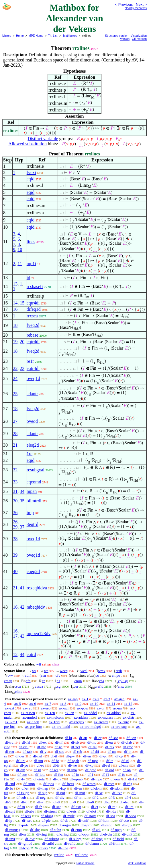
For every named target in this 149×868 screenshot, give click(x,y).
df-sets (71, 811)
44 (22, 654)
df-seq (57, 807)
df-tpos (49, 784)
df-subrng (52, 839)
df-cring (62, 834)
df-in (128, 752)
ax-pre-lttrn (34, 727)
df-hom (104, 820)
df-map (43, 788)
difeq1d (34, 309)
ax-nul (64, 708)
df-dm (21, 770)
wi (34, 671)
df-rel (106, 765)
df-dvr (30, 839)
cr (43, 681)
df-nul (38, 756)
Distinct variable (43, 139)
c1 (58, 681)
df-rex (110, 747)
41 (22, 588)
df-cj (95, 807)
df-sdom (116, 788)
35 (22, 501)
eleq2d (33, 445)
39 (15, 555)
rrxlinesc (82, 855)
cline (18, 691)
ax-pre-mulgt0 (91, 727)
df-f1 (105, 775)
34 (22, 491)
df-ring (42, 834)
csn (43, 675)
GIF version (139, 39)
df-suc (22, 775)
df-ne (59, 747)
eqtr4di (33, 303)
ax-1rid (54, 722)
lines (31, 242)
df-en (78, 788)
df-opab (73, 761)
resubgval (36, 470)
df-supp (29, 784)
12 (15, 654)
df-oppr (84, 834)
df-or (98, 738)
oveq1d (33, 378)
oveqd (32, 421)
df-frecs (68, 784)
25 (15, 394)
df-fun (59, 775)
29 (15, 527)
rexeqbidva (37, 588)
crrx (121, 686)
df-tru (9, 742)
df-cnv (123, 765)
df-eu (109, 742)
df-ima (72, 770)
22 (15, 368)
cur (76, 686)
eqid (31, 179)
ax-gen (119, 699)
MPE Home (36, 36)
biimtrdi (34, 501)
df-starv (90, 816)
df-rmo (128, 747)
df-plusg (47, 816)
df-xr (99, 793)
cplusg (123, 681)
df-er (25, 788)
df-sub (21, 797)
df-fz (39, 807)
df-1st (133, 779)
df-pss (20, 756)
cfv (58, 675)
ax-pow (83, 708)
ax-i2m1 (11, 722)
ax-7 (48, 704)
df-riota (39, 779)
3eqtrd (33, 524)
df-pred (91, 770)
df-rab (27, 752)
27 (15, 421)
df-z (107, 802)
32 (15, 470)
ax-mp (73, 699)
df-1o (9, 788)
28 (15, 434)
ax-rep (27, 708)
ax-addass (81, 717)
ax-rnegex (77, 722)
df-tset (27, 820)
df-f (91, 775)
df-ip (8, 820)
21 (15, 445)
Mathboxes (70, 36)
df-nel (76, 747)
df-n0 (90, 802)
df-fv (21, 779)
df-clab (127, 742)
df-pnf (61, 793)
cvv (10, 675)
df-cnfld (48, 843)
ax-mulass (106, 717)
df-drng (97, 839)
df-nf (59, 742)
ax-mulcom (55, 717)
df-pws (44, 825)
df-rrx (44, 848)
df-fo (121, 775)
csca (17, 686)
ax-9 (78, 704)
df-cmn (77, 830)
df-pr (103, 756)
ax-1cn (50, 713)
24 (15, 378)
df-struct (50, 811)
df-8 (57, 802)
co (97, 675)
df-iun (38, 761)
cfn (28, 681)
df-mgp (116, 830)
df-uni (21, 761)
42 (22, 607)
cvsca (39, 686)
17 (15, 636)
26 (15, 522)
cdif (28, 675)
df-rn (38, 770)
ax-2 (96, 699)
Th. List (53, 36)
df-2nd (10, 784)
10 (20, 249)
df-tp (119, 756)
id (28, 278)
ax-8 (63, 704)
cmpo (116, 675)
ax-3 (107, 699)
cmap (8, 681)
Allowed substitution (28, 144)
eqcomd (34, 482)
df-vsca (130, 816)
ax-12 (128, 704)
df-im (129, 807)
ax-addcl (90, 713)
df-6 (24, 802)
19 (15, 342)
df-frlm (114, 843)
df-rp (21, 807)
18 (15, 325)
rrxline (59, 855)
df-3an (131, 738)
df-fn (75, 775)
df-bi (68, 738)
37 (22, 527)
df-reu (9, 752)
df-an (83, 738)
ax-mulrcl (30, 717)
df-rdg (128, 784)
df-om (115, 779)
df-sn (87, 756)
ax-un (117, 708)
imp (30, 513)
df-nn (79, 797)
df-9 (73, 802)
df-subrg (75, 839)
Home (20, 36)
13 (15, 284)
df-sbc (60, 752)
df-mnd (107, 825)
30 (15, 501)
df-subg (55, 830)
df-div (60, 797)
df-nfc (42, 747)
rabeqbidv (36, 607)
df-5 (8, 802)
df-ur (23, 834)
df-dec (125, 802)
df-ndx (111, 811)
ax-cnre (123, 722)
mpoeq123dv (39, 633)
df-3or (113, 738)
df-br (55, 761)
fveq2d (33, 325)
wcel (84, 671)
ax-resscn (28, 713)
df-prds (23, 825)
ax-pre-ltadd (61, 727)
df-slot (91, 811)
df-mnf (80, 793)
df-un (112, 752)
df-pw (70, 756)
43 (22, 636)
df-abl (96, 830)
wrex (102, 671)
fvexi (31, 172)
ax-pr (101, 708)
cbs (102, 681)
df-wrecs (89, 784)
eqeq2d (33, 571)
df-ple (46, 820)
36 (15, 513)
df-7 (40, 802)
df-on (127, 770)
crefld (99, 686)
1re (30, 454)
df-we (72, 765)
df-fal (26, 742)
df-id (125, 761)
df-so (41, 765)
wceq (64, 671)
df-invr (10, 839)
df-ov (57, 779)
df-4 (128, 797)
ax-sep (46, 708)
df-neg (41, 797)
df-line (63, 848)
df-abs (30, 811)
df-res (54, 770)
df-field (118, 839)
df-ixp (61, 788)
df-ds (64, 820)
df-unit (127, 834)
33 (15, 482)
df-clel (23, 747)
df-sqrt (10, 811)
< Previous (124, 4)
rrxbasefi (35, 287)
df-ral (93, 747)
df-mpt (93, 761)
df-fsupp (23, 793)
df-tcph (24, 848)
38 (15, 539)
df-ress (26, 816)
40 (15, 571)
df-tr (110, 761)
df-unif (83, 820)
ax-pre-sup (119, 727)
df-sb (75, 742)
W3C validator (137, 863)
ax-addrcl (114, 713)
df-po (24, 765)
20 (22, 342)
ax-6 (33, 704)
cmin (78, 681)
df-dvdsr (106, 834)
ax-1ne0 (33, 722)
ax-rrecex (101, 722)
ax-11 (111, 704)
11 (20, 264)
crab (119, 671)
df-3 (112, 797)
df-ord (110, 770)
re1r (30, 361)
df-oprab (76, 779)
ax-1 (85, 699)
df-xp (89, 765)
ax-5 (18, 704)
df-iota (40, 775)
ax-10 (94, 704)
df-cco (124, 820)
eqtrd (31, 654)
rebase (33, 335)
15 (22, 303)
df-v (43, 752)
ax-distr (129, 717)
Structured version (117, 36)
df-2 (95, 797)
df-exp (76, 807)
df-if (54, 756)
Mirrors (7, 36)
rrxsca (32, 316)
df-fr (56, 765)
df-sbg (35, 830)
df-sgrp (86, 825)
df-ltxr (117, 793)
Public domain (86, 863)
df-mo (92, 742)
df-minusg (12, 830)
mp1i (31, 264)
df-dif (95, 752)
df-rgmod (25, 843)
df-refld (70, 843)
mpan (32, 491)
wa (46, 671)
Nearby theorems (136, 8)
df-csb (78, 752)
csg (58, 686)
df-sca (111, 816)
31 (15, 491)
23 (22, 368)
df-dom (96, 788)
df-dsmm (92, 843)
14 (15, 303)
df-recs (109, 784)
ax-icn (69, 713)
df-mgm (65, 825)
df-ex (43, 742)
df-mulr (69, 816)
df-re (112, 807)
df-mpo (97, 779)
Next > (141, 4)
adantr (32, 394)
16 (15, 309)
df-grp (127, 825)
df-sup (43, 793)
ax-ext (9, 708)
